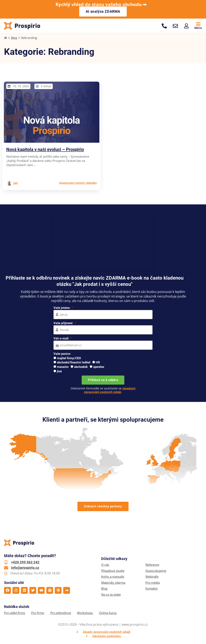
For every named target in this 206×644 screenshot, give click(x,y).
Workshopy (85, 613)
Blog (14, 38)
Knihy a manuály (113, 577)
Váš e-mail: (62, 338)
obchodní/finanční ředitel (74, 362)
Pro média (153, 583)
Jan (15, 183)
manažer (63, 367)
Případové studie (113, 571)
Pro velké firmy (15, 613)
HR (98, 362)
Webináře (152, 577)
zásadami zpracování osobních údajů (110, 390)
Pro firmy (38, 613)
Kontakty (152, 588)
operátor (99, 367)
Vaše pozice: (62, 354)
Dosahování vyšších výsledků (78, 183)
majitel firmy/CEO (69, 358)
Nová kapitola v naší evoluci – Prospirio (45, 149)
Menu (198, 28)
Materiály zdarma (113, 583)
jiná (59, 371)
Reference (152, 565)
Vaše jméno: (62, 308)
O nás (105, 565)
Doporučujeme (156, 571)
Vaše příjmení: (64, 323)
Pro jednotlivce (61, 613)
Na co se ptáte (111, 595)
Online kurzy (108, 613)
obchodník (81, 367)
